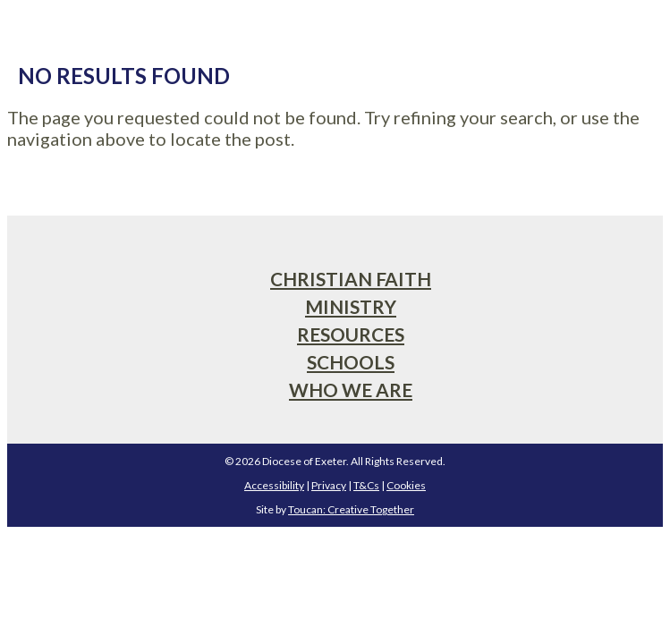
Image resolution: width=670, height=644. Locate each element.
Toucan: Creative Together (351, 509)
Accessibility (274, 485)
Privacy (329, 485)
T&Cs (366, 485)
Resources (351, 334)
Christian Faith (351, 279)
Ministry (351, 306)
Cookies (406, 485)
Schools (351, 362)
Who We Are (351, 390)
